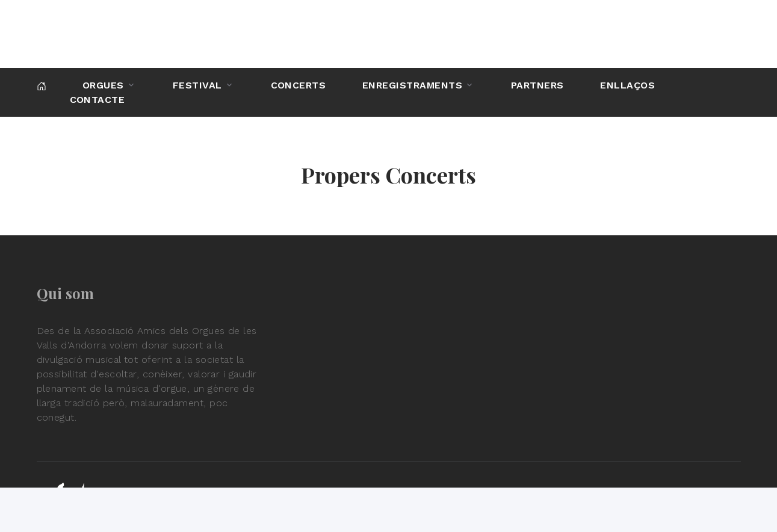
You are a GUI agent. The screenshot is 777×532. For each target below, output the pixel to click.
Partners (537, 85)
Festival (197, 85)
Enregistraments (412, 85)
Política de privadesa (685, 504)
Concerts (299, 85)
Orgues (103, 85)
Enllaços (627, 85)
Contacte (98, 100)
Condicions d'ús (581, 504)
